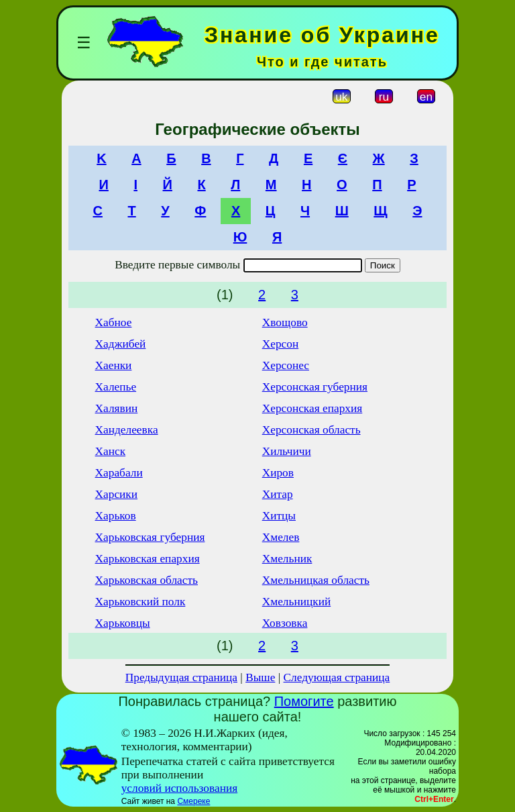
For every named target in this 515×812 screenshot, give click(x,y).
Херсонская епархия (312, 408)
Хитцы (279, 516)
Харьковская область (147, 580)
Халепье (116, 387)
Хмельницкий (297, 602)
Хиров (278, 473)
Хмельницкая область (316, 580)
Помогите (304, 701)
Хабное (114, 322)
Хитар (278, 494)
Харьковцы (123, 623)
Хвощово (285, 322)
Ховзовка (285, 623)
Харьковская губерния (150, 537)
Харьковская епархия (148, 559)
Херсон (281, 344)
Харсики (117, 494)
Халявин (117, 408)
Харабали (119, 473)
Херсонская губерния (315, 387)
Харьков (116, 516)
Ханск (111, 451)
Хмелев (281, 537)
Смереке (193, 801)
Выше (260, 677)
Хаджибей (121, 344)
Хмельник (287, 559)
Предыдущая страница (181, 677)
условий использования (180, 788)
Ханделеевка (127, 430)
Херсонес (286, 365)
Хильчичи (287, 451)
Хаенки (114, 365)
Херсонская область (311, 430)
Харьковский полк (140, 602)
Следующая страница (337, 677)
